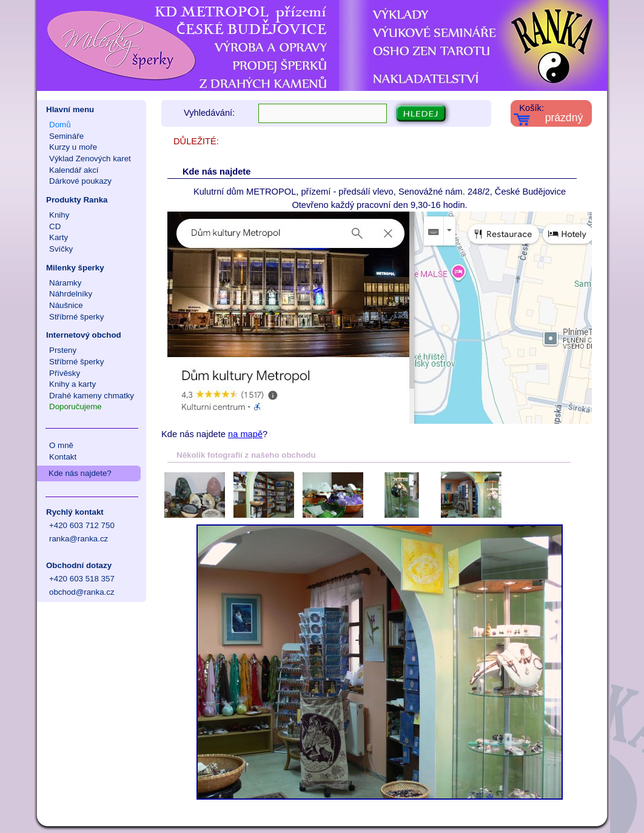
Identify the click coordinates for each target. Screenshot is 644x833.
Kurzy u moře (73, 147)
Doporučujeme (75, 406)
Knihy (59, 215)
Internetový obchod (84, 335)
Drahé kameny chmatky (92, 396)
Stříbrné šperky (76, 317)
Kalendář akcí (74, 170)
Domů (60, 125)
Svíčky (61, 249)
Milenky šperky (75, 268)
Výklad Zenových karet (90, 159)
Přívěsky (65, 373)
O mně (61, 445)
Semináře (66, 136)
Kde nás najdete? (80, 473)
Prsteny (63, 350)
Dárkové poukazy (80, 181)
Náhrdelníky (71, 294)
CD (55, 226)
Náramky (65, 283)
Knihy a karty (72, 384)
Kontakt (63, 457)
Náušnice (66, 305)
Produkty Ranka (77, 200)
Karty (59, 237)
